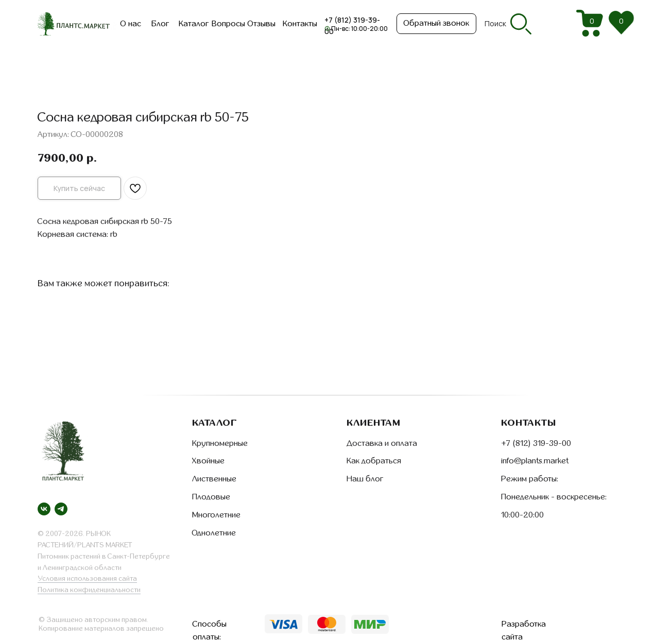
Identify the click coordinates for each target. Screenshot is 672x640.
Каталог (194, 24)
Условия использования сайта (87, 578)
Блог (160, 24)
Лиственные (214, 479)
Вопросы (228, 24)
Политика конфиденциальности (89, 590)
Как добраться (374, 461)
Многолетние (216, 515)
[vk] (44, 509)
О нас (131, 24)
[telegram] (61, 509)
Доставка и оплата (382, 443)
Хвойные (208, 461)
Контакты (300, 24)
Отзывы (262, 24)
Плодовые (211, 497)
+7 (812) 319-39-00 (536, 443)
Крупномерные (220, 443)
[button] (436, 24)
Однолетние (214, 533)
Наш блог (365, 479)
